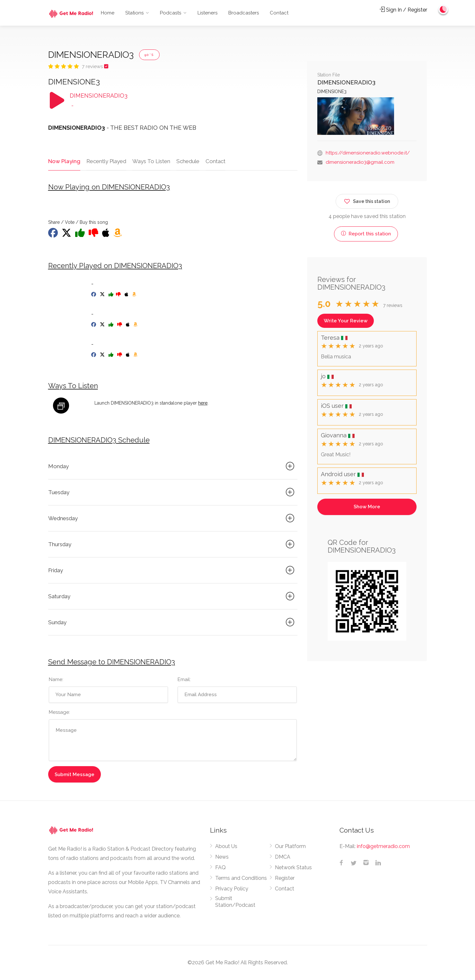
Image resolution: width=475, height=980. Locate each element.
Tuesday (172, 493)
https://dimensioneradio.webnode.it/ (368, 153)
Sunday (172, 623)
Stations (134, 13)
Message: (59, 713)
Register (285, 878)
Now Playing (64, 161)
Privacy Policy (232, 889)
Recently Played (106, 161)
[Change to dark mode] (443, 10)
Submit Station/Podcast (235, 902)
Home (108, 13)
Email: (184, 680)
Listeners (207, 13)
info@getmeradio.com (383, 847)
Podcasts (171, 13)
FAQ (220, 868)
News (222, 857)
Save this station (367, 200)
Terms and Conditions (241, 878)
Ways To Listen (151, 161)
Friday (172, 571)
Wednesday (172, 519)
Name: (56, 680)
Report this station (366, 234)
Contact (279, 13)
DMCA (283, 857)
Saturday (172, 597)
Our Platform (290, 847)
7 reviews (93, 66)
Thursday (172, 545)
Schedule (187, 161)
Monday (172, 467)
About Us (226, 847)
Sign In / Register (403, 10)
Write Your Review (346, 321)
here (203, 403)
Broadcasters (244, 13)
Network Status (293, 868)
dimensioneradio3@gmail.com (360, 162)
